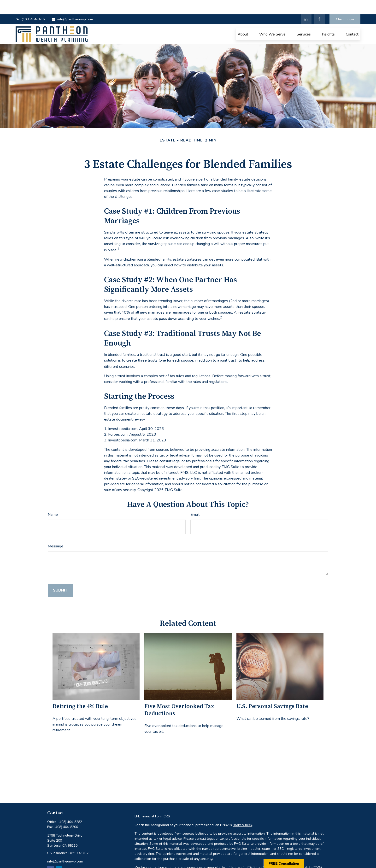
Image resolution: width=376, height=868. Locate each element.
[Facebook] (319, 5)
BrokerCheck (243, 811)
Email (195, 500)
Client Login (345, 5)
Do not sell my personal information (274, 858)
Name (53, 500)
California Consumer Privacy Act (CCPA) (292, 853)
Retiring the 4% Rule (80, 692)
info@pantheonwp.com (72, 5)
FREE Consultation (284, 863)
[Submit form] (60, 576)
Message (56, 532)
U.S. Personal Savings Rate (272, 692)
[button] (243, 20)
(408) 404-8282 (30, 5)
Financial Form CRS (155, 802)
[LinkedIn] (306, 5)
